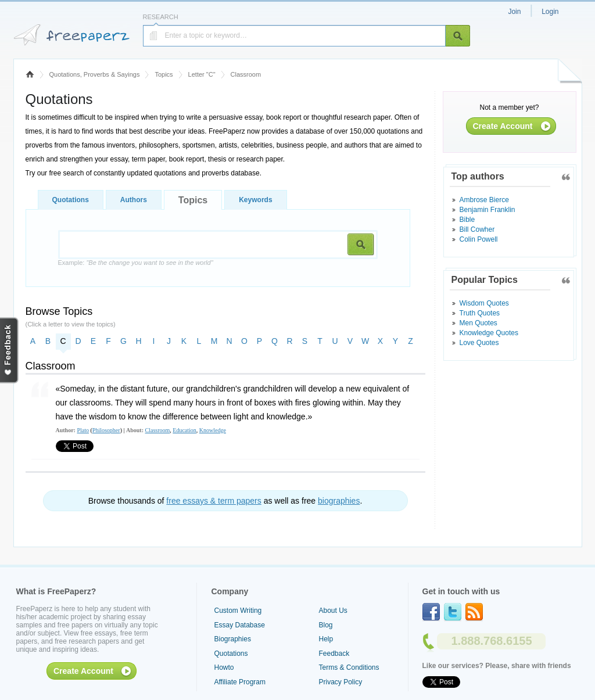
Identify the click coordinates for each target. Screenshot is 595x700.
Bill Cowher (477, 229)
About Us (333, 611)
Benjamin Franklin (488, 210)
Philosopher (106, 430)
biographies (339, 501)
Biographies (233, 639)
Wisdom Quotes (484, 303)
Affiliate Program (240, 682)
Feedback (334, 654)
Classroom (158, 430)
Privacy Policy (341, 682)
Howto (224, 667)
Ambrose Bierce (484, 200)
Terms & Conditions (349, 667)
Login (550, 12)
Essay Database (240, 625)
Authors (134, 200)
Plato (83, 430)
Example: (136, 263)
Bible (467, 220)
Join (514, 12)
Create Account (503, 126)
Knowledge (213, 430)
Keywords (255, 200)
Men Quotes (478, 323)
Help (326, 639)
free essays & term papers (214, 501)
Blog (326, 625)
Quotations (71, 200)
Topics (164, 74)
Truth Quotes (480, 313)
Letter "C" (202, 74)
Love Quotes (479, 343)
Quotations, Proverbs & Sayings (95, 74)
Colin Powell (479, 239)
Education (184, 430)
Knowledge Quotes (489, 333)
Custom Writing (238, 611)
